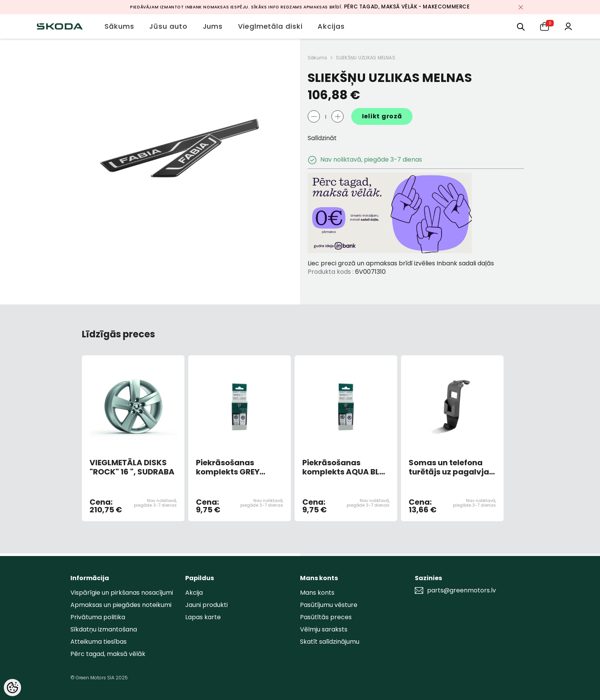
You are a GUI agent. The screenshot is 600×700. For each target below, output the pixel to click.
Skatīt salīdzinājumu (330, 642)
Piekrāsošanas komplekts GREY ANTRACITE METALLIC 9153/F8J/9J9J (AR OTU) (238, 467)
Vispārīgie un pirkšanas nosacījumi (122, 593)
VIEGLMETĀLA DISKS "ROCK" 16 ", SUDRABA (132, 467)
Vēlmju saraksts (324, 629)
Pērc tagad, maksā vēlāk (108, 654)
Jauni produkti (206, 605)
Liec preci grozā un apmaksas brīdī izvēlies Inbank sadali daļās (401, 263)
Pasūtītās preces (326, 617)
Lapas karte (203, 617)
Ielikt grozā (382, 116)
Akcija (194, 593)
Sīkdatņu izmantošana (104, 629)
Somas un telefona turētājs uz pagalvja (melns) (449, 467)
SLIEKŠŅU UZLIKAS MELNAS (366, 58)
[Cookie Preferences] (12, 688)
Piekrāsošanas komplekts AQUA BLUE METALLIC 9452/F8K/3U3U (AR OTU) (345, 467)
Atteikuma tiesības (99, 642)
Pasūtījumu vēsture (329, 605)
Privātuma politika (98, 617)
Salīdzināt (322, 138)
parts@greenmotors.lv (461, 590)
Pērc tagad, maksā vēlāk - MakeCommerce (407, 7)
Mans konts (317, 593)
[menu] (521, 26)
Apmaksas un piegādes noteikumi (121, 605)
